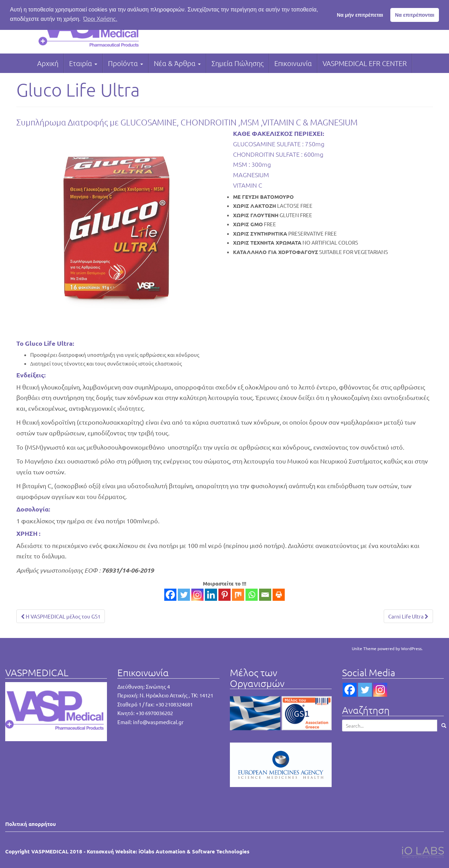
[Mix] (238, 595)
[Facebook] (170, 595)
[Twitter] (184, 595)
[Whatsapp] (252, 595)
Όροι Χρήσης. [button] (100, 19)
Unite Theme (364, 648)
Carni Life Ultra (408, 616)
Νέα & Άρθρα (177, 63)
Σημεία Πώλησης (238, 63)
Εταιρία (83, 63)
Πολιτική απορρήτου (31, 824)
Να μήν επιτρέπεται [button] (360, 15)
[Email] (265, 595)
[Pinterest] (224, 595)
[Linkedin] (211, 595)
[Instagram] (197, 595)
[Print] (279, 595)
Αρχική (48, 63)
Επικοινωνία (293, 63)
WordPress (411, 648)
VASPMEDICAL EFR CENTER (365, 63)
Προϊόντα (126, 63)
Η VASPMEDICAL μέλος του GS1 (61, 616)
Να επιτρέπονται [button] (415, 15)
